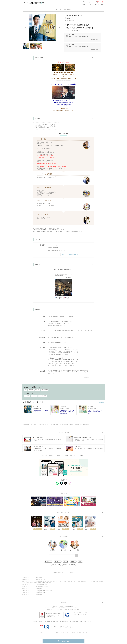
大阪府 (37, 591)
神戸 (41, 593)
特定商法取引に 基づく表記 (51, 621)
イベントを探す (64, 641)
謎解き (80, 562)
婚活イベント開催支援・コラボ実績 (51, 456)
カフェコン (58, 562)
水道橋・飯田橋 (42, 583)
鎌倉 (46, 585)
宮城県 (37, 577)
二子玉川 (93, 581)
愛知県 (37, 587)
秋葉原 (82, 581)
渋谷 (97, 581)
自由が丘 (101, 581)
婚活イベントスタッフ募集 (76, 456)
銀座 (48, 581)
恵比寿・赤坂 (63, 581)
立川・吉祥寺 (87, 581)
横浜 (43, 585)
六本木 (69, 581)
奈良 (41, 595)
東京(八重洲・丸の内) (54, 581)
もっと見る (101, 402)
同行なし (65, 565)
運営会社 (35, 621)
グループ (37, 390)
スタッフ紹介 (65, 456)
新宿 (41, 581)
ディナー (66, 562)
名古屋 (42, 587)
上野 (79, 581)
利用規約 (41, 621)
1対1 (59, 565)
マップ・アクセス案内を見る (70, 254)
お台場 (24, 583)
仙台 (41, 577)
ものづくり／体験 (42, 396)
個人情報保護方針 (64, 621)
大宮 (41, 579)
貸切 (26, 390)
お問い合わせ (83, 621)
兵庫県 (37, 593)
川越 (44, 579)
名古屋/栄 (46, 587)
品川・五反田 (74, 581)
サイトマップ (91, 621)
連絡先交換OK (45, 390)
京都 (41, 589)
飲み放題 (31, 390)
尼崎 (44, 593)
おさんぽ (34, 396)
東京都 (37, 581)
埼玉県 (37, 579)
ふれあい (73, 562)
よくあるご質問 (74, 621)
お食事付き (27, 396)
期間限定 (73, 565)
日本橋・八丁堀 (34, 583)
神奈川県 (39, 585)
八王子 (28, 583)
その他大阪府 (49, 591)
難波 (44, 591)
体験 (53, 565)
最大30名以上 (48, 562)
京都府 (37, 589)
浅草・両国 (48, 583)
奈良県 (37, 595)
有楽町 (44, 581)
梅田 (41, 591)
